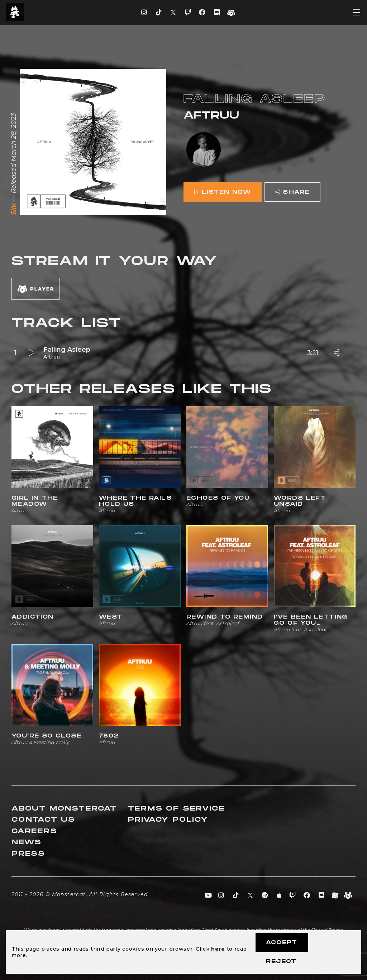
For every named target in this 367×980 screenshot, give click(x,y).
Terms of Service (176, 809)
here (218, 949)
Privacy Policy (168, 820)
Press (28, 854)
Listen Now (223, 192)
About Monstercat (64, 809)
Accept (282, 943)
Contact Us (43, 820)
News (27, 842)
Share (292, 192)
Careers (34, 831)
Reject (281, 962)
